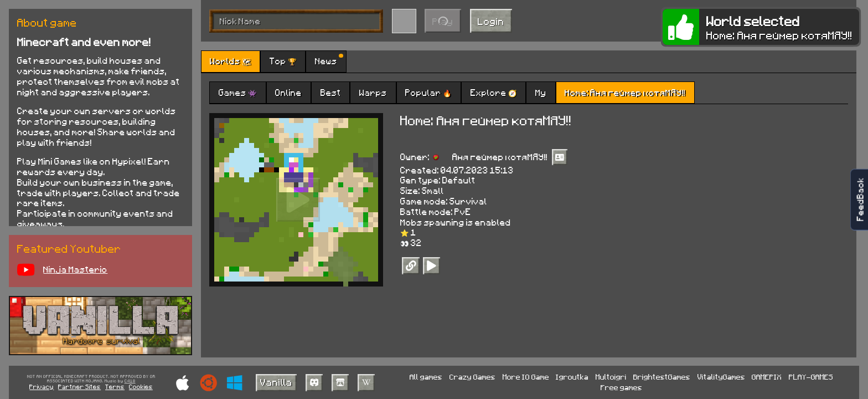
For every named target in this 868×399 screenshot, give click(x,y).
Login (491, 21)
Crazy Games (472, 377)
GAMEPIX (767, 377)
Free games (621, 387)
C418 (130, 381)
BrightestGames (662, 377)
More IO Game (526, 377)
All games (426, 377)
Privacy (42, 387)
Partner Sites (79, 387)
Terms (115, 387)
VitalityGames (721, 377)
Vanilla (276, 382)
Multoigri (611, 377)
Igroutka (572, 377)
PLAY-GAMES (811, 377)
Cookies (141, 387)
